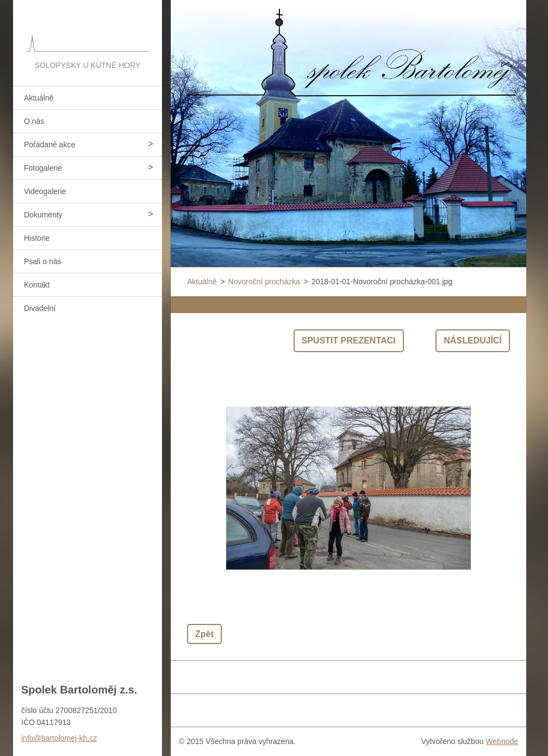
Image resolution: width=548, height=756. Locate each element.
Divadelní (40, 308)
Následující (473, 340)
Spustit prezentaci (349, 340)
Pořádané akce (49, 145)
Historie (37, 238)
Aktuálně (39, 98)
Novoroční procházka (264, 282)
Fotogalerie (43, 168)
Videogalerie (45, 191)
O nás (34, 121)
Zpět (204, 634)
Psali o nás (42, 261)
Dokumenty (43, 215)
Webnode (502, 741)
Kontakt (37, 285)
